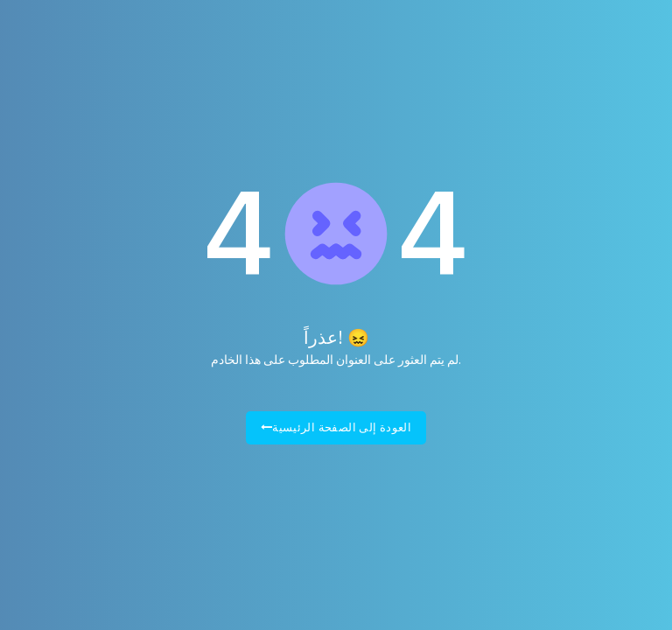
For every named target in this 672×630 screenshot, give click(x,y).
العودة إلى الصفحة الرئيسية (336, 427)
